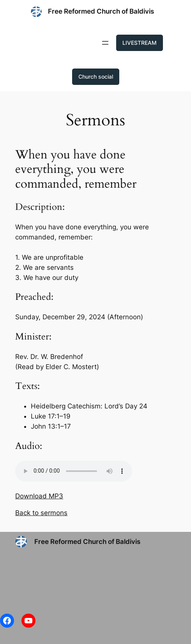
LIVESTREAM (140, 43)
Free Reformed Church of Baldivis (101, 11)
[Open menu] (105, 43)
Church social (96, 77)
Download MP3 (39, 496)
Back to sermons (41, 513)
